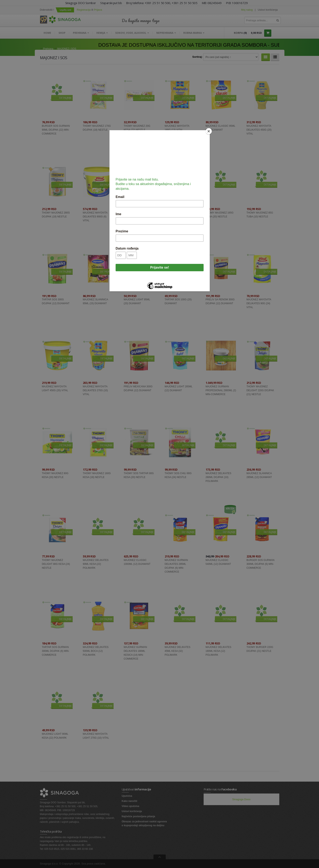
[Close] (209, 131)
